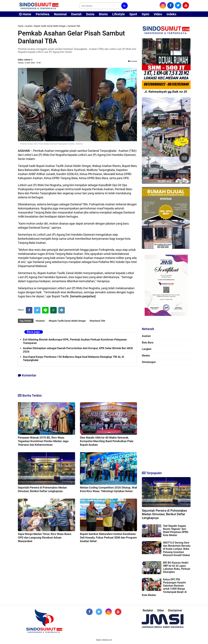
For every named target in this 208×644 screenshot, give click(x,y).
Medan (146, 356)
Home (25, 14)
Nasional (60, 14)
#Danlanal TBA (97, 321)
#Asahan (40, 321)
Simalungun (149, 362)
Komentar (133, 61)
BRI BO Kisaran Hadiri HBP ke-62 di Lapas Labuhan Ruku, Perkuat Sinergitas (177, 567)
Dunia (90, 14)
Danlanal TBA (74, 26)
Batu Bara (148, 343)
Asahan (29, 26)
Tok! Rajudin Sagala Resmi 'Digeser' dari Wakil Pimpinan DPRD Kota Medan (176, 531)
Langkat (147, 349)
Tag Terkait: (26, 321)
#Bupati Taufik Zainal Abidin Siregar (67, 321)
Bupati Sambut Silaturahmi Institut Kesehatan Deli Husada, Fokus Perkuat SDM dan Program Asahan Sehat (108, 538)
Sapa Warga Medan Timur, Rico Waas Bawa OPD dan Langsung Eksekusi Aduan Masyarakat (45, 538)
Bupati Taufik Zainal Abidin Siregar (50, 26)
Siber (161, 610)
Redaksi (148, 610)
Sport (133, 14)
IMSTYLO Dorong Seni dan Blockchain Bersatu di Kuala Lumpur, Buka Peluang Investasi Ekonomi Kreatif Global (177, 549)
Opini (145, 14)
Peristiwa (43, 14)
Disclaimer (175, 610)
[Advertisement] (166, 417)
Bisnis (103, 14)
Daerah (76, 14)
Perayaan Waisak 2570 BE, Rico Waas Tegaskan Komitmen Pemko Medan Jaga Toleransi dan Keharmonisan (43, 441)
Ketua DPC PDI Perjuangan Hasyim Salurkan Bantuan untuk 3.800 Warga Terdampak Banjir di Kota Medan (164, 587)
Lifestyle (119, 14)
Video (158, 14)
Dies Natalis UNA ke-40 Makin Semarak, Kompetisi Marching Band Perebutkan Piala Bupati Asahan (107, 441)
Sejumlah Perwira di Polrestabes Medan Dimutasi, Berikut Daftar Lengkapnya (164, 514)
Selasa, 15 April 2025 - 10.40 (29, 63)
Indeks (171, 14)
